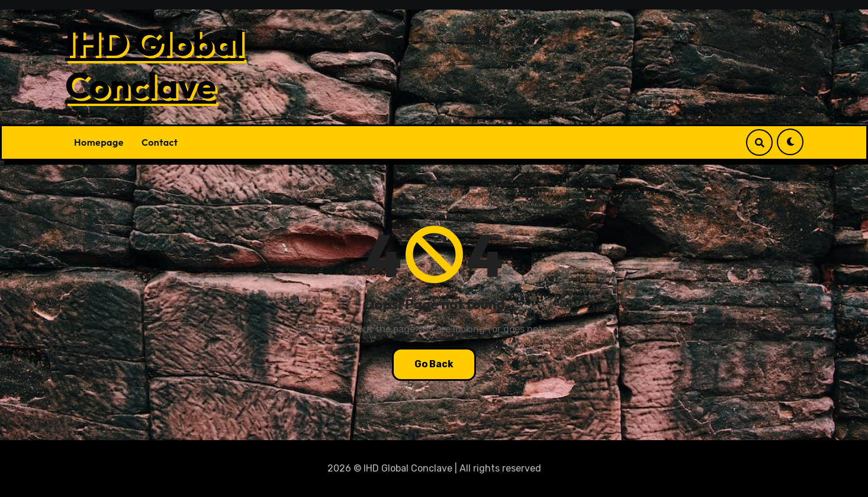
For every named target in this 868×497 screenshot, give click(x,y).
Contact (160, 142)
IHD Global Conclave (155, 64)
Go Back (434, 364)
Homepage (99, 142)
